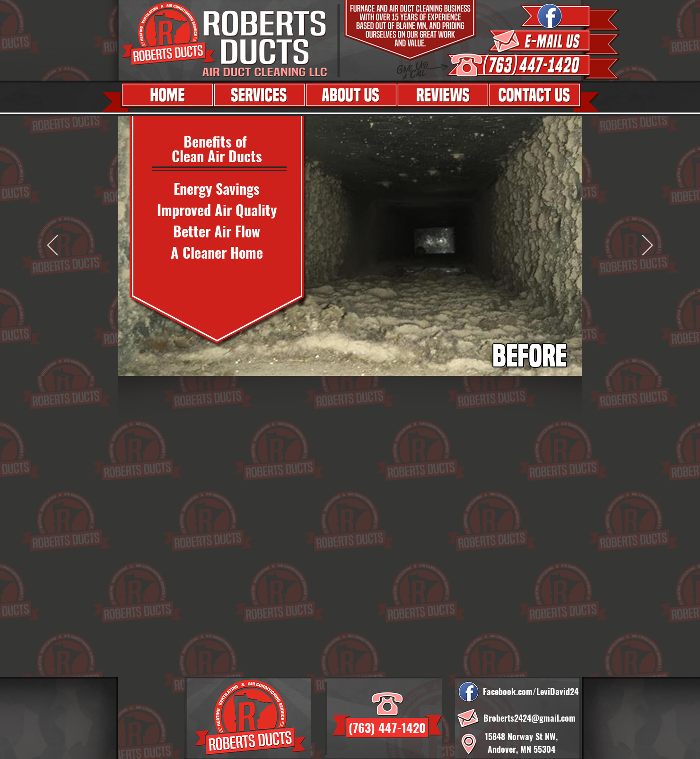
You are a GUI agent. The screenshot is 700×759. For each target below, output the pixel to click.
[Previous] (52, 246)
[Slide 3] (346, 352)
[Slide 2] (363, 352)
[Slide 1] (337, 352)
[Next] (647, 246)
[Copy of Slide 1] (354, 352)
